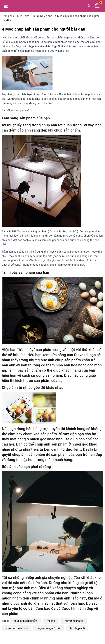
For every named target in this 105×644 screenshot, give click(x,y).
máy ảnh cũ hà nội (17, 628)
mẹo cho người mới (49, 628)
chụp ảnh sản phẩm (25, 621)
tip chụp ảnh (77, 628)
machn (51, 621)
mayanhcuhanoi (74, 621)
